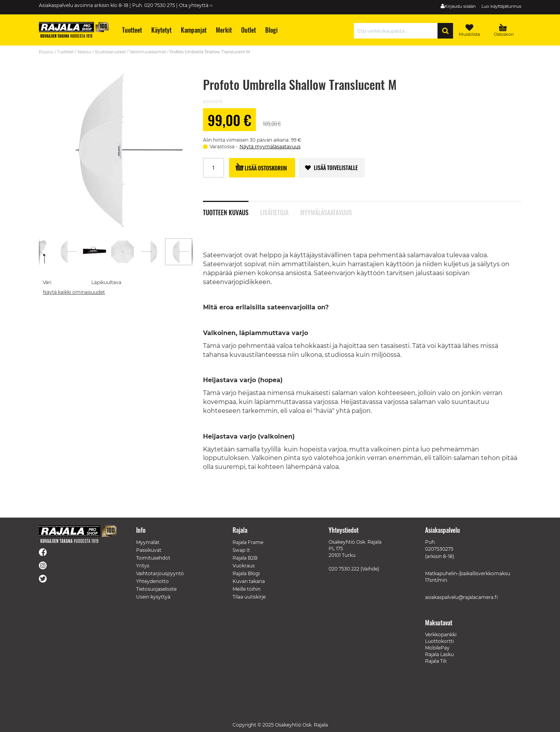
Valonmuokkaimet (148, 52)
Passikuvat (149, 550)
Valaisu (84, 52)
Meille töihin (247, 589)
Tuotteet (66, 52)
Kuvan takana (249, 581)
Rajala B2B (245, 558)
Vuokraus (244, 566)
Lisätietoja (274, 212)
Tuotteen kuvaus (226, 212)
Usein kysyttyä (153, 597)
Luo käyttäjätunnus (501, 6)
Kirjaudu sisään (460, 6)
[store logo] (74, 30)
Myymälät (148, 542)
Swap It (241, 550)
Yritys (143, 566)
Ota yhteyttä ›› (196, 5)
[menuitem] (132, 30)
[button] (39, 252)
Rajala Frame (248, 542)
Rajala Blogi (246, 573)
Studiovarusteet (110, 52)
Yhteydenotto (152, 581)
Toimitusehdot (153, 558)
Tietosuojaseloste (156, 589)
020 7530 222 (344, 569)
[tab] (232, 208)
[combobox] (398, 31)
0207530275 (439, 549)
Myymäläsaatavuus (326, 212)
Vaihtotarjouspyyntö (160, 573)
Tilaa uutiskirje (249, 597)
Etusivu (46, 52)
